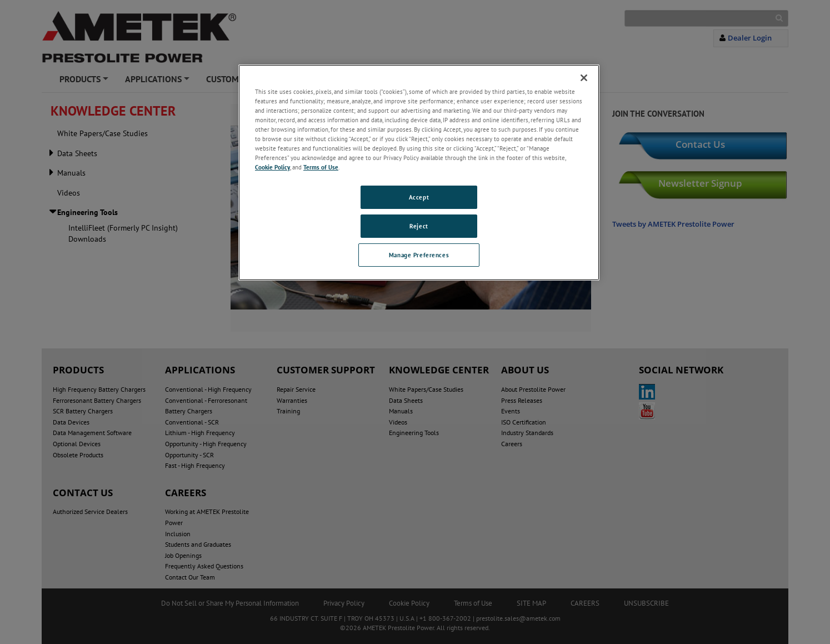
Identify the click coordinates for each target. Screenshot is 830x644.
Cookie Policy (272, 167)
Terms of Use (321, 167)
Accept (419, 197)
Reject (419, 226)
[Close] (584, 78)
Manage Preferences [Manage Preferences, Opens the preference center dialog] (419, 255)
